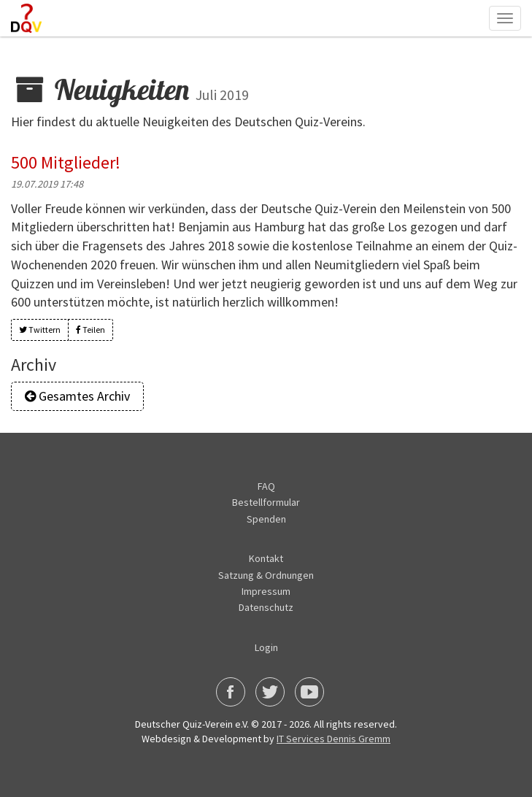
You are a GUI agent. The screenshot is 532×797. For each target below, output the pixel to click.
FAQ (266, 486)
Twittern (40, 330)
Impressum (266, 591)
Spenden (266, 519)
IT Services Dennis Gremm (334, 739)
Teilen (90, 330)
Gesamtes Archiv (77, 396)
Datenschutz (266, 607)
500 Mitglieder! (66, 162)
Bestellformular (266, 502)
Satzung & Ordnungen (266, 575)
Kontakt (266, 558)
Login (266, 647)
